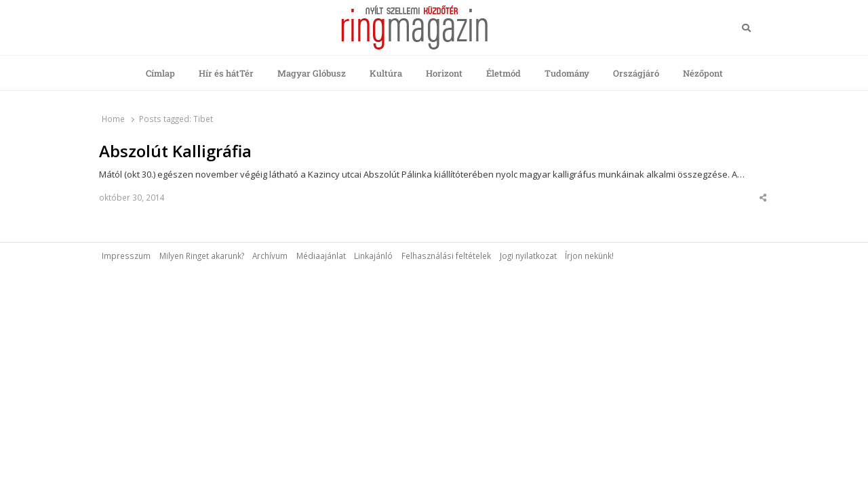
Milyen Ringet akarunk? (202, 256)
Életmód (504, 73)
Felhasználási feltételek (446, 256)
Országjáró (636, 73)
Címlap (160, 73)
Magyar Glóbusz (312, 73)
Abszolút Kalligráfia (175, 151)
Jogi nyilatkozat (528, 256)
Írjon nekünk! (589, 256)
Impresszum (126, 256)
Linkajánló (373, 256)
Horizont (444, 73)
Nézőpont (703, 73)
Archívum (270, 256)
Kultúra (386, 73)
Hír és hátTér (226, 73)
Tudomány (567, 73)
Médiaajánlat (321, 256)
